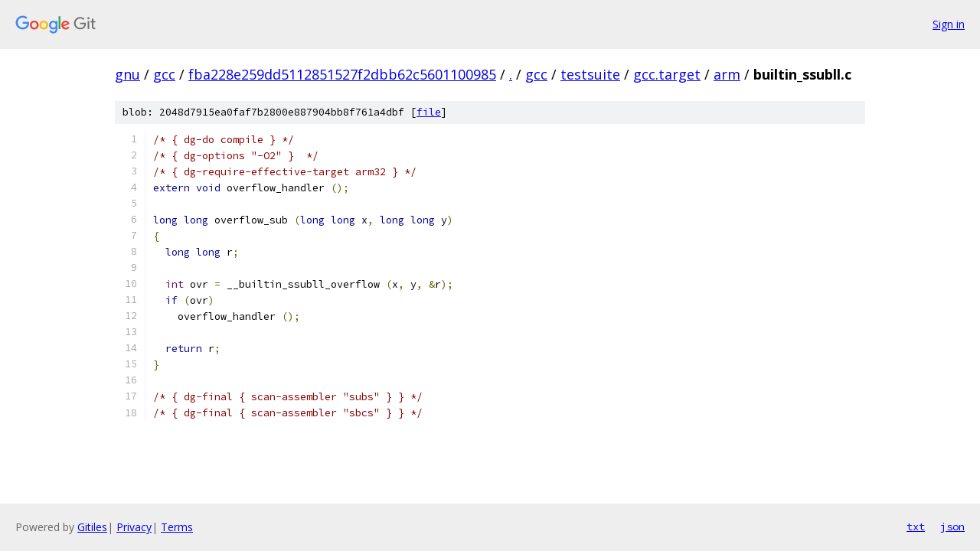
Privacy (134, 527)
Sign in (949, 24)
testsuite (590, 74)
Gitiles (92, 527)
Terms (177, 527)
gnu (127, 74)
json (952, 527)
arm (727, 74)
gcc (164, 74)
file (429, 112)
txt (916, 527)
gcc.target (667, 74)
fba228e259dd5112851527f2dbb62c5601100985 (342, 74)
